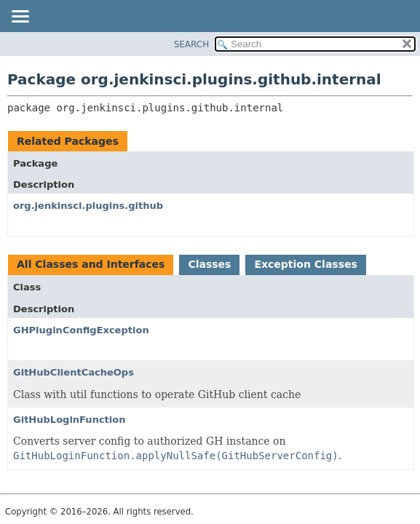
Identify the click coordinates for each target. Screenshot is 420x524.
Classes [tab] (209, 264)
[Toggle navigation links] (20, 17)
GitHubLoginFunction (70, 420)
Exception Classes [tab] (305, 264)
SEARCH (192, 44)
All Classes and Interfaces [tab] (91, 264)
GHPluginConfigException (81, 330)
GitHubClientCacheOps (74, 372)
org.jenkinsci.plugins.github (88, 206)
